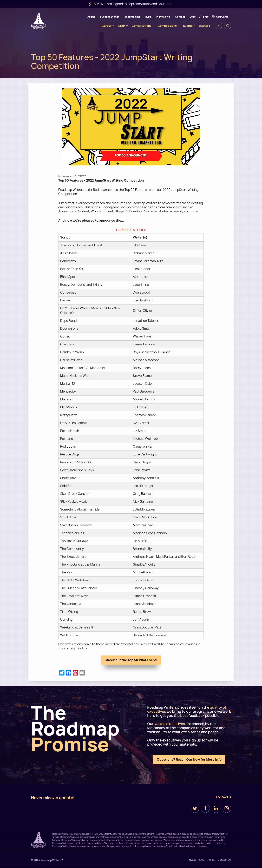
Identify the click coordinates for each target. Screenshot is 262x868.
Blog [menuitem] (148, 17)
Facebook (205, 808)
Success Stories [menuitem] (110, 17)
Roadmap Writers (39, 21)
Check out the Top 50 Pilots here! (131, 660)
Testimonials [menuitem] (132, 17)
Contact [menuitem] (180, 17)
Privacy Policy (196, 860)
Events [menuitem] (188, 26)
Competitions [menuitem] (167, 26)
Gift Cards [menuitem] (222, 17)
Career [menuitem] (107, 26)
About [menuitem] (91, 17)
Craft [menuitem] (122, 26)
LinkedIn (216, 808)
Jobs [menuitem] (193, 17)
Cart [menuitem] (227, 26)
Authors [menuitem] (205, 26)
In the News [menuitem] (163, 17)
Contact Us (224, 860)
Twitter (195, 808)
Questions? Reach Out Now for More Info (189, 760)
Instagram (227, 808)
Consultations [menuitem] (142, 26)
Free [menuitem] (206, 17)
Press (211, 860)
